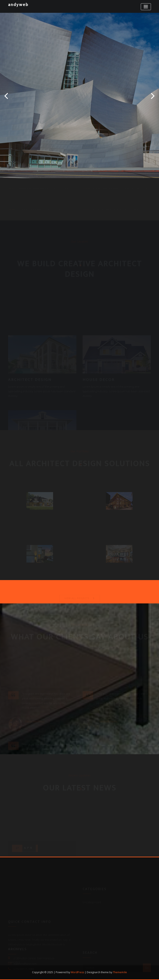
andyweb (18, 5)
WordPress (77, 972)
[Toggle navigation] (146, 7)
